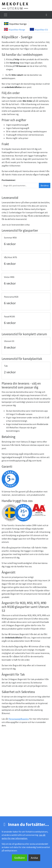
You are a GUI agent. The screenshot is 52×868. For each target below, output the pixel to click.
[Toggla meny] (6, 15)
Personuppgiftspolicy (19, 719)
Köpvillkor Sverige (15, 24)
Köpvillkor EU (39, 29)
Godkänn (20, 858)
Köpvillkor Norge (15, 29)
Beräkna (45, 185)
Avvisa (34, 858)
